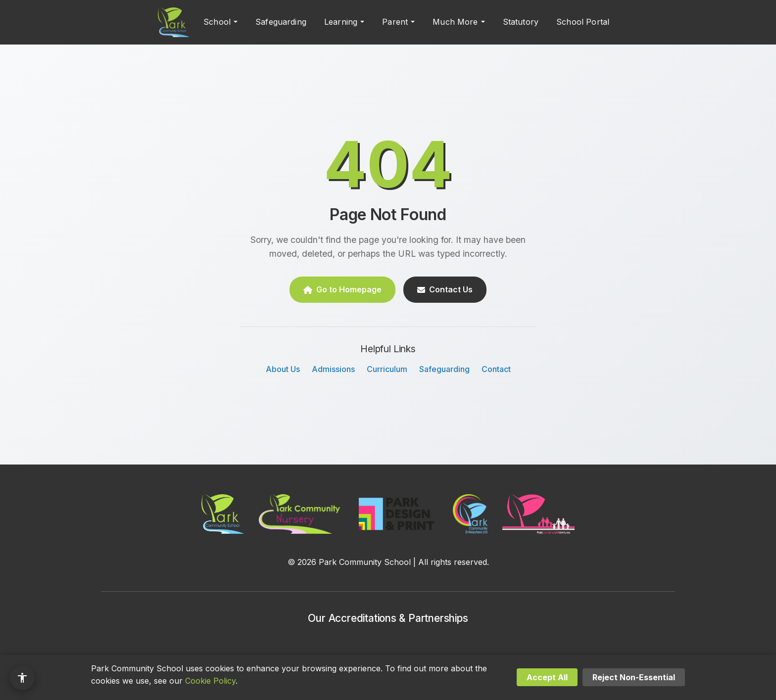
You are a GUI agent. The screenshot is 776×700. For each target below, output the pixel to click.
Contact (496, 369)
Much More (455, 22)
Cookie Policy (210, 681)
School (217, 22)
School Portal (583, 22)
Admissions (333, 369)
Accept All (547, 677)
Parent (395, 22)
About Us (283, 369)
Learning (341, 22)
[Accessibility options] (22, 678)
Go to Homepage (342, 289)
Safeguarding (281, 22)
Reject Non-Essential (634, 677)
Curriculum (387, 369)
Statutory (521, 22)
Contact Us (445, 289)
